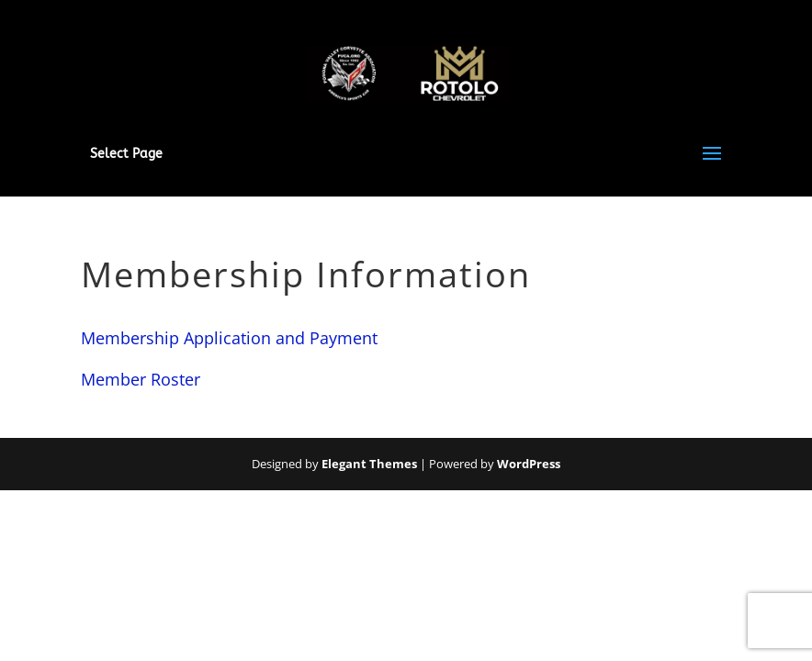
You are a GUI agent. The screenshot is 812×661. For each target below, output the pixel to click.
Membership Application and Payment (229, 338)
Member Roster (141, 379)
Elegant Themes (369, 464)
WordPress (529, 464)
